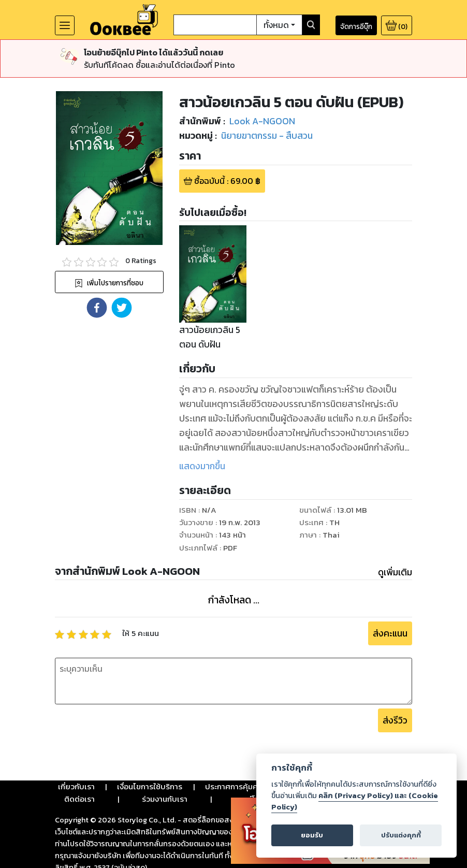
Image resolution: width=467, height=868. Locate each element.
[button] (97, 308)
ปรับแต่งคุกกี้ (401, 835)
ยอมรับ (312, 835)
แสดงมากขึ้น (202, 466)
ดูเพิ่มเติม (395, 572)
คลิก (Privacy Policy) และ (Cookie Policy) (355, 801)
